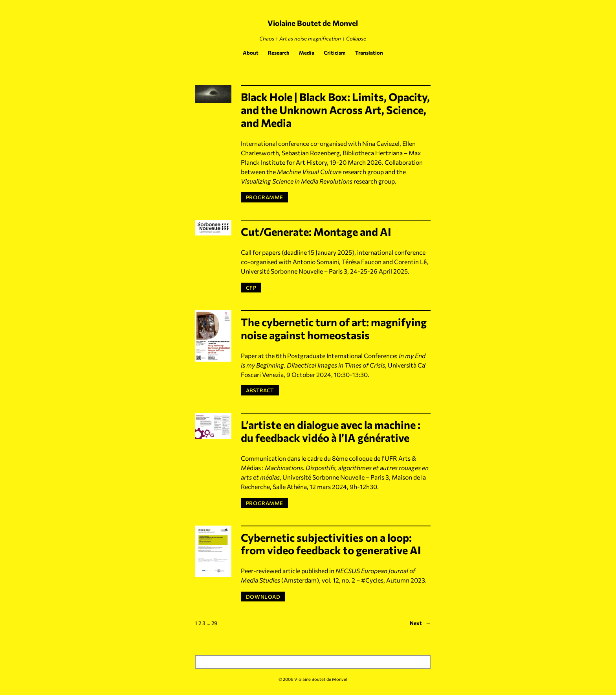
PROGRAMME (265, 197)
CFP (251, 288)
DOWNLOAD (263, 597)
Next (420, 623)
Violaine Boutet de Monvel (313, 23)
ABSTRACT (262, 390)
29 (214, 623)
